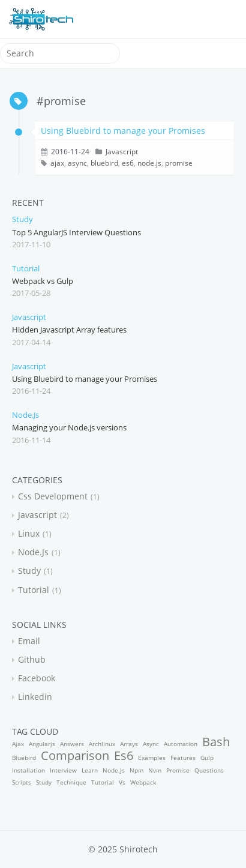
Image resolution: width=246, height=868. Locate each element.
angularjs (42, 744)
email (29, 641)
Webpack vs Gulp (43, 281)
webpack (143, 782)
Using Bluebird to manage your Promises (123, 131)
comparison (75, 755)
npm (136, 770)
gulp (207, 758)
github (32, 659)
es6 (128, 163)
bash (216, 742)
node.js (149, 163)
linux (29, 533)
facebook (37, 678)
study (22, 219)
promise (179, 163)
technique (71, 782)
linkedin (35, 697)
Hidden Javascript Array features (69, 330)
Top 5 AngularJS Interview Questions (76, 232)
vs (122, 782)
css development (53, 496)
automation (181, 744)
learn (90, 770)
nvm (155, 770)
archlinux (102, 744)
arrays (129, 744)
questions (209, 770)
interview (63, 770)
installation (28, 770)
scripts (22, 782)
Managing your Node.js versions (69, 427)
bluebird (104, 163)
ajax (57, 163)
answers (72, 744)
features (183, 758)
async (77, 163)
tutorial (26, 268)
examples (152, 758)
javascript (122, 152)
